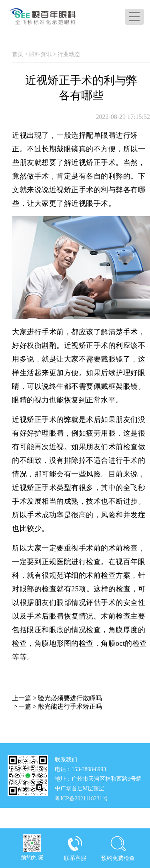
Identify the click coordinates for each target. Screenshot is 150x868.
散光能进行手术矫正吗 (70, 706)
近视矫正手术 (93, 163)
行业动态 (69, 54)
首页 (18, 54)
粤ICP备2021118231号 (81, 799)
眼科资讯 (40, 54)
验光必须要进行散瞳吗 (70, 698)
